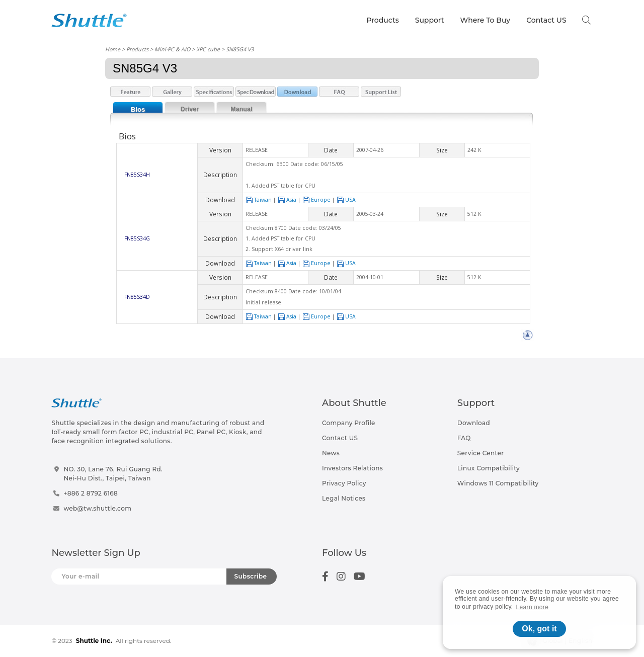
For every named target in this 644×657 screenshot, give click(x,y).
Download (474, 423)
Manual (241, 109)
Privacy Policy (344, 483)
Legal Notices (344, 498)
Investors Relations (352, 468)
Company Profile (349, 423)
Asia (287, 200)
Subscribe (251, 576)
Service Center (481, 453)
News (331, 453)
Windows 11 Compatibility (498, 483)
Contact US (546, 20)
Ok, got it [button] (539, 629)
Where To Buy (486, 20)
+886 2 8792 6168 (91, 493)
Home (113, 49)
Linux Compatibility (489, 468)
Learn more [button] (533, 607)
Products (382, 20)
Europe (316, 200)
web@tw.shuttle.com (97, 508)
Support (430, 20)
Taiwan (259, 200)
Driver (190, 109)
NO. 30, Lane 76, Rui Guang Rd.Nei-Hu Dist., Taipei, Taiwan (113, 474)
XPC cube (208, 49)
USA (346, 200)
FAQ (464, 438)
